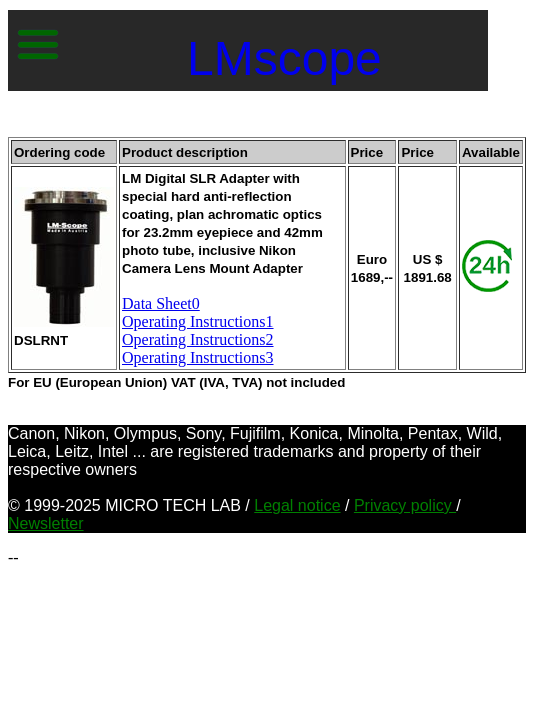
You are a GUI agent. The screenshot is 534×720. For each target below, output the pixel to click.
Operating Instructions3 (198, 357)
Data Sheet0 (161, 303)
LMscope (284, 58)
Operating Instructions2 (198, 339)
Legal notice (297, 505)
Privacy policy (405, 505)
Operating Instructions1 (198, 321)
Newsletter (46, 523)
